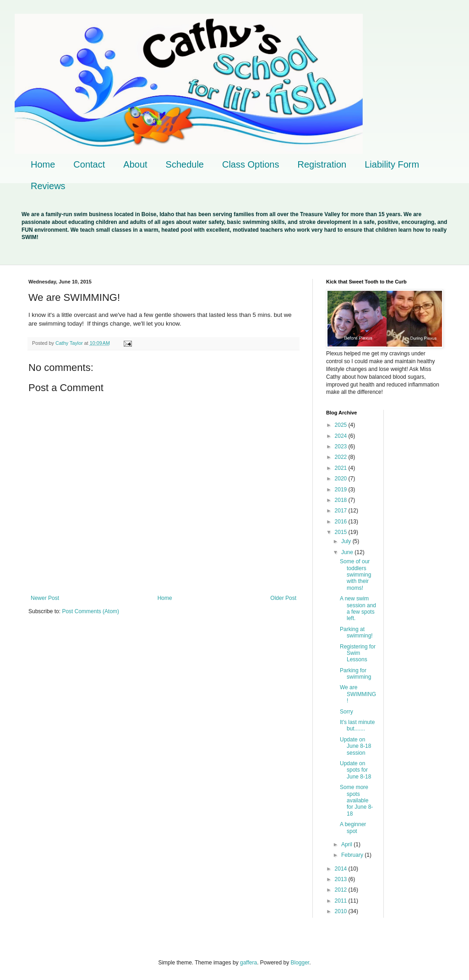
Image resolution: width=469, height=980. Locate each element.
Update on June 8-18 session (355, 746)
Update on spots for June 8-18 (355, 770)
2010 (342, 911)
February (353, 855)
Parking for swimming (355, 674)
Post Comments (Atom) (90, 611)
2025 (342, 425)
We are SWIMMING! (358, 694)
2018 (342, 500)
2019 (342, 490)
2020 (342, 479)
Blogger (300, 963)
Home (43, 164)
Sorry (346, 712)
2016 (342, 522)
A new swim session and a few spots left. (358, 608)
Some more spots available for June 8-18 (356, 800)
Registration (322, 164)
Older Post (283, 598)
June (348, 552)
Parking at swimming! (356, 632)
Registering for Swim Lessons (358, 653)
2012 (342, 890)
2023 (342, 446)
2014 (342, 869)
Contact (89, 164)
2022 (342, 457)
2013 (342, 879)
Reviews (48, 186)
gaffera (248, 963)
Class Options (251, 164)
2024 (342, 436)
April (347, 844)
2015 (342, 532)
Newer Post (45, 598)
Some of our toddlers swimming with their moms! (355, 575)
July (347, 541)
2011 (342, 901)
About (135, 164)
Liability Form (392, 164)
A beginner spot (353, 828)
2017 (342, 511)
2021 (342, 468)
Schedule (185, 164)
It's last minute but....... (357, 725)
